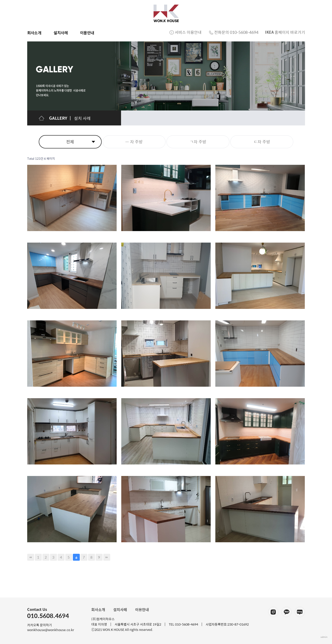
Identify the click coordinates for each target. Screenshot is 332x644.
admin (324, 637)
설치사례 (120, 610)
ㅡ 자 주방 (134, 142)
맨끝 (107, 557)
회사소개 (98, 610)
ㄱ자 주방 (198, 142)
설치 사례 (82, 118)
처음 (31, 557)
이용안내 (142, 610)
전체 (70, 142)
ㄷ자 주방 (262, 142)
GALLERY (58, 118)
